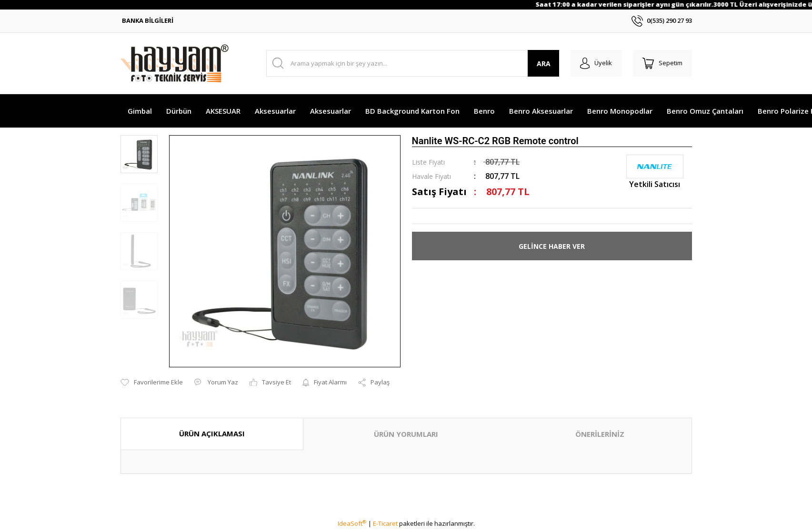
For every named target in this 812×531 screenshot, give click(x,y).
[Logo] (175, 63)
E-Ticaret (385, 523)
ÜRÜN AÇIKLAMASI (212, 433)
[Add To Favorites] (152, 383)
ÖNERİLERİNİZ (600, 434)
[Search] (413, 63)
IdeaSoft (352, 523)
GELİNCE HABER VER (552, 246)
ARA (543, 64)
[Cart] (662, 63)
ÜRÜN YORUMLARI (406, 434)
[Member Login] (596, 63)
